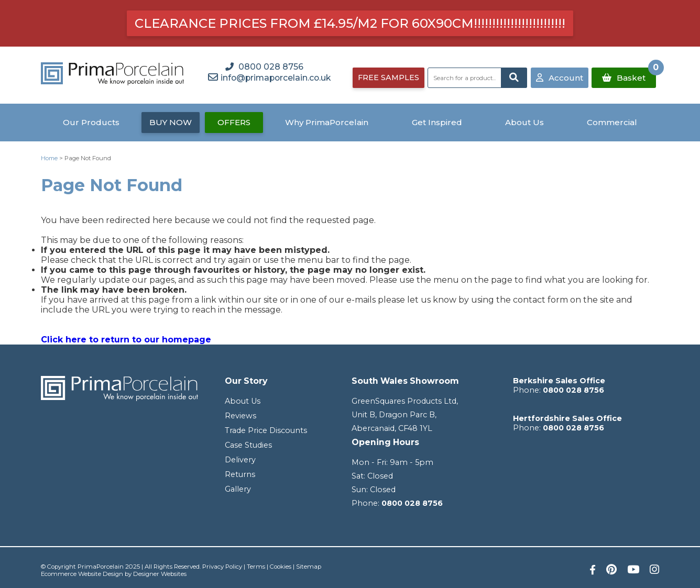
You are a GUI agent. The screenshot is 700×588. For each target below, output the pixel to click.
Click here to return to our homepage (126, 340)
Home (49, 158)
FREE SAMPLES (389, 77)
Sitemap (309, 567)
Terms (256, 567)
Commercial (612, 122)
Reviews (240, 416)
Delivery (240, 460)
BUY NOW (171, 122)
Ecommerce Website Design (82, 574)
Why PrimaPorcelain (327, 122)
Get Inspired (437, 122)
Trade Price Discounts (266, 430)
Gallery (238, 489)
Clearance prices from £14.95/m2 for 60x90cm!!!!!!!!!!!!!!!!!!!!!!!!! (350, 23)
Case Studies (248, 445)
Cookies (281, 567)
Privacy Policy (222, 567)
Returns (240, 474)
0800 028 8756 (412, 503)
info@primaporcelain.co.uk (276, 78)
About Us (524, 122)
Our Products (91, 122)
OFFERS (234, 122)
